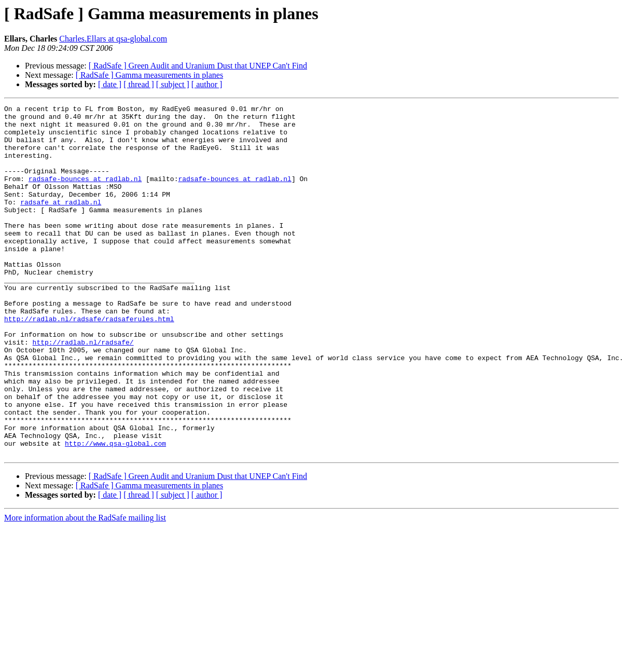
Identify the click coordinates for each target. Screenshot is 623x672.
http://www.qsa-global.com (115, 512)
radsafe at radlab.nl (61, 222)
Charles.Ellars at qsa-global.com (113, 39)
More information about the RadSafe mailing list (85, 588)
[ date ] (110, 84)
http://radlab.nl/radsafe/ (83, 390)
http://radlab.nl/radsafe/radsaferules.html (89, 362)
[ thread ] (139, 84)
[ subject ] (173, 84)
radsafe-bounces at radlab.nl (85, 194)
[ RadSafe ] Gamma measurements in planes (149, 75)
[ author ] (207, 84)
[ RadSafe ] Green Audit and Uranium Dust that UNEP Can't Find (198, 66)
